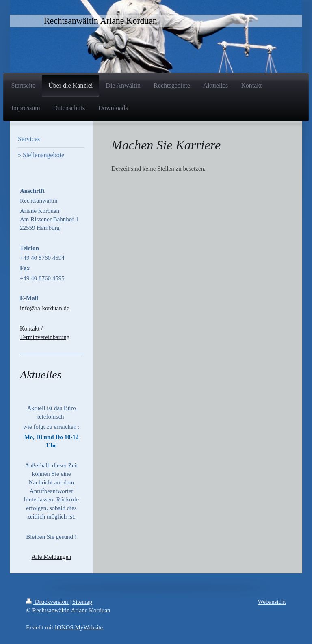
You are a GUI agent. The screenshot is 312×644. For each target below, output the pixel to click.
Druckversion (48, 602)
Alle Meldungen (52, 557)
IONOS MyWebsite (79, 627)
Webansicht (272, 602)
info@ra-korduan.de (45, 308)
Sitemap (82, 602)
